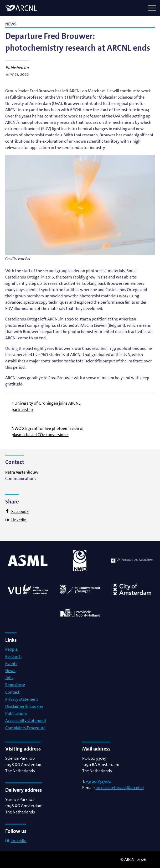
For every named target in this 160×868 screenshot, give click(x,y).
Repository (15, 685)
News (10, 671)
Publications (16, 713)
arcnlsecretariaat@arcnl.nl (120, 788)
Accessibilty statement (26, 720)
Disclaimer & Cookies (24, 706)
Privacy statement (22, 699)
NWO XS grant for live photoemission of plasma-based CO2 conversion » (48, 432)
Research (13, 657)
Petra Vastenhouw (22, 472)
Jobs (9, 678)
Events (11, 664)
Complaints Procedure (25, 728)
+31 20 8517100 (99, 781)
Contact (12, 692)
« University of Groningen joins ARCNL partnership (46, 406)
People (11, 649)
